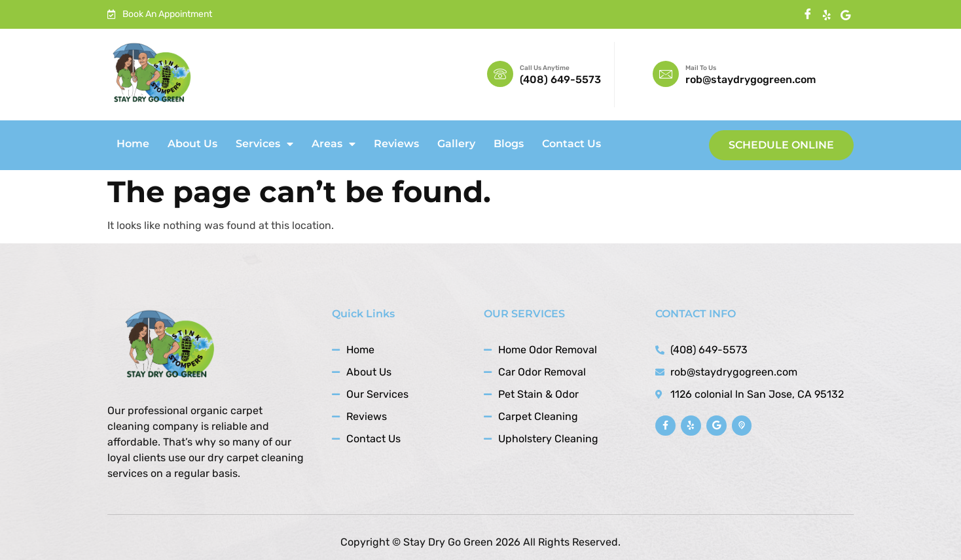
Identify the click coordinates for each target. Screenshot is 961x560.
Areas (334, 144)
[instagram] (826, 15)
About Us (192, 144)
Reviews (396, 144)
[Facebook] (807, 15)
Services (264, 144)
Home (133, 144)
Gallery (456, 144)
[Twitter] (845, 15)
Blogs (509, 144)
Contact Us (571, 144)
